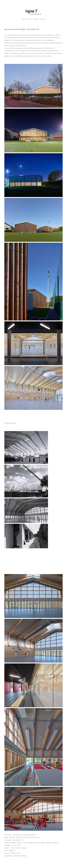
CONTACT (42, 19)
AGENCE (36, 19)
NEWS (24, 19)
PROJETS (29, 19)
